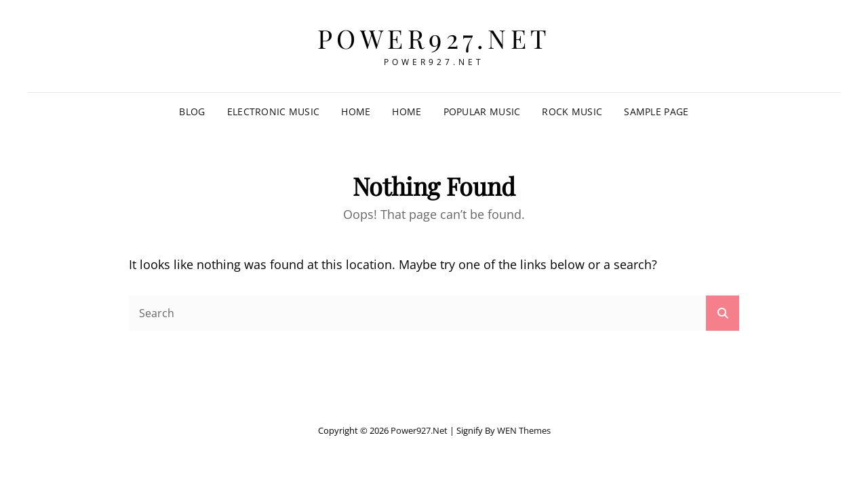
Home (356, 111)
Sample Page (656, 111)
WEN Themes (524, 430)
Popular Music (482, 111)
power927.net (434, 38)
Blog (192, 111)
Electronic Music (274, 111)
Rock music (572, 111)
